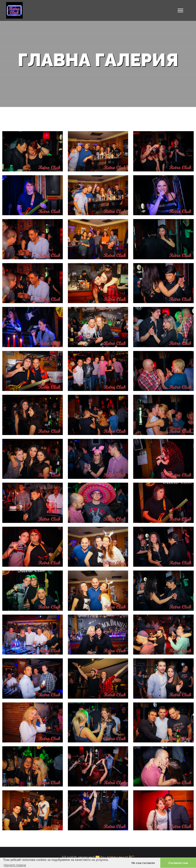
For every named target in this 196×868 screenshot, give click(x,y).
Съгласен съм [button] (178, 863)
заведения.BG (121, 857)
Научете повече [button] (15, 865)
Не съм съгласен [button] (143, 863)
